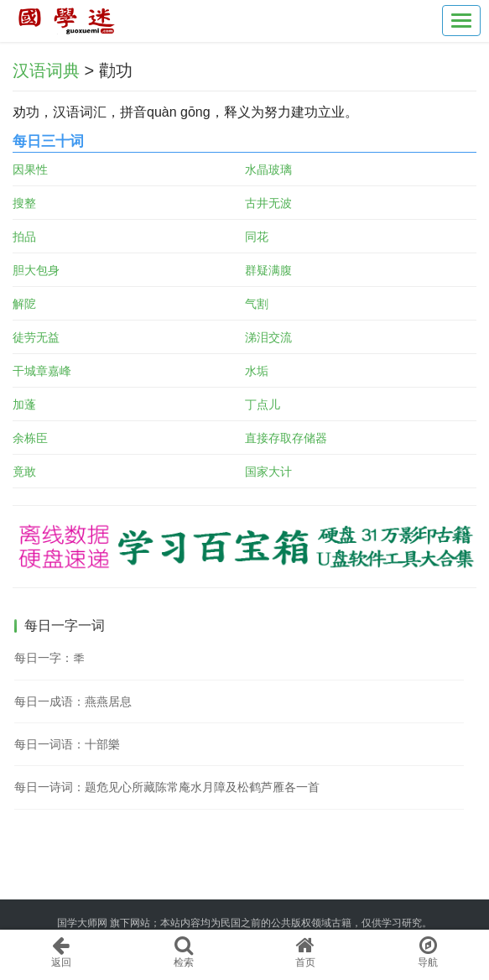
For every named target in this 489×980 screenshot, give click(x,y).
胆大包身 (36, 270)
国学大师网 (82, 923)
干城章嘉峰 (42, 371)
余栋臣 (30, 438)
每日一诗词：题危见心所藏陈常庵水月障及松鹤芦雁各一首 (167, 787)
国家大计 (268, 472)
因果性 (30, 169)
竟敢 (24, 472)
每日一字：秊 (49, 658)
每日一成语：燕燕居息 (73, 701)
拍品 (24, 237)
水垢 (257, 371)
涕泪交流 (268, 337)
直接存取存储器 (286, 438)
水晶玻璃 (268, 169)
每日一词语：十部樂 (67, 744)
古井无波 (268, 203)
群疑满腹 (268, 270)
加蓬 (24, 404)
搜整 (24, 203)
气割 (257, 304)
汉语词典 (46, 70)
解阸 (24, 304)
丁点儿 (263, 404)
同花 (257, 237)
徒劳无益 (36, 337)
